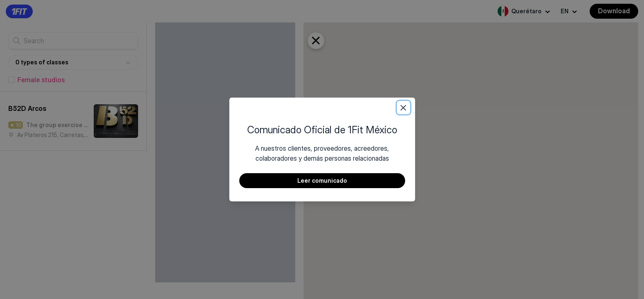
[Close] (403, 108)
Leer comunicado (322, 180)
